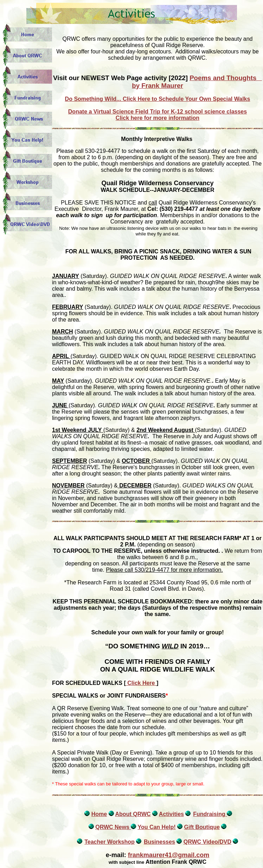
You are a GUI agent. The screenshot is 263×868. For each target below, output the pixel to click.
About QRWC (133, 814)
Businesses (159, 842)
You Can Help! (156, 827)
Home (99, 814)
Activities (171, 814)
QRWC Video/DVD (207, 842)
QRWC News (113, 827)
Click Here (141, 683)
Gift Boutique (202, 827)
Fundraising (210, 814)
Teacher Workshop (110, 842)
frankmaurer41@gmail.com (169, 855)
